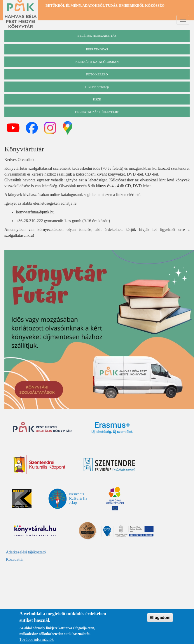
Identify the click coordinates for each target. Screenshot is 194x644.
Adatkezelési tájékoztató (26, 552)
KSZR (97, 99)
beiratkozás (97, 49)
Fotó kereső (97, 74)
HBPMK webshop (97, 87)
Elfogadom (160, 618)
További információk (37, 640)
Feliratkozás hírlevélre (97, 112)
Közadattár (15, 559)
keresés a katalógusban (97, 62)
